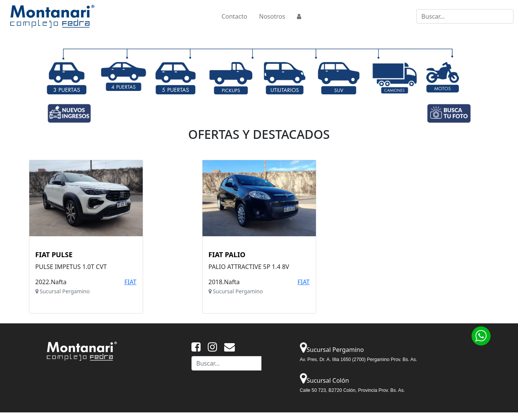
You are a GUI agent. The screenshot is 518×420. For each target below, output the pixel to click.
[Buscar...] (465, 16)
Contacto (234, 16)
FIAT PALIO (227, 255)
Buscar (276, 363)
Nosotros (272, 16)
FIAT (131, 282)
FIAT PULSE (54, 255)
